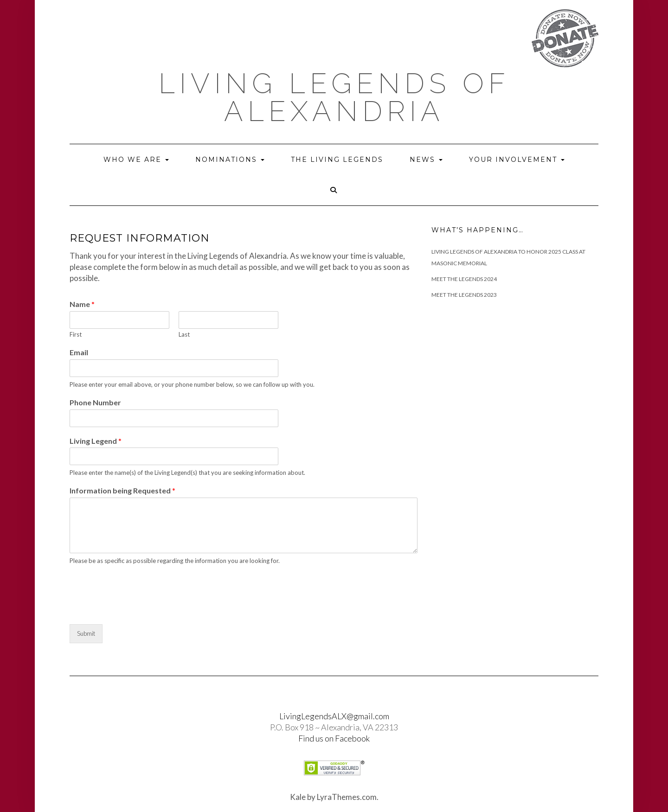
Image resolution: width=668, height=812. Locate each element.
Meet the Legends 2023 (464, 295)
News (426, 160)
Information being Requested (122, 490)
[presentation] (140, 609)
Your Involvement (517, 160)
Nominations (230, 160)
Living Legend (96, 441)
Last (184, 334)
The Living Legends (337, 160)
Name (82, 304)
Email (79, 352)
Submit (86, 633)
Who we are (136, 160)
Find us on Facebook (334, 738)
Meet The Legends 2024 (464, 279)
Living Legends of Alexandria (334, 97)
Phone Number (95, 402)
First (76, 334)
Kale (298, 797)
